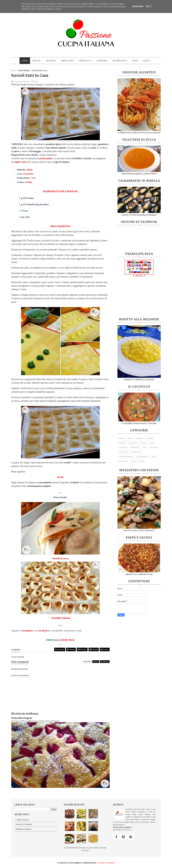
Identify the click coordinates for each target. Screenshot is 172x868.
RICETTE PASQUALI (142, 457)
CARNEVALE (140, 438)
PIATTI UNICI (154, 447)
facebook (105, 662)
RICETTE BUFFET (136, 452)
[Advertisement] (139, 297)
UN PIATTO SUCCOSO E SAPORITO (141, 529)
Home (14, 70)
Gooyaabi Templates (106, 863)
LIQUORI (152, 443)
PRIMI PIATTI (85, 61)
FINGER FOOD (133, 443)
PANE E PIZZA (67, 61)
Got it (148, 6)
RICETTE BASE (123, 452)
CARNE (130, 438)
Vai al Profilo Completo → (123, 827)
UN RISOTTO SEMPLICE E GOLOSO (141, 378)
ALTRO (146, 61)
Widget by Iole (139, 275)
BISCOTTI (122, 438)
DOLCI (135, 61)
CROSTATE (122, 443)
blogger (87, 662)
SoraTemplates (74, 863)
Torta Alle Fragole (22, 718)
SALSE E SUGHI (123, 461)
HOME (25, 61)
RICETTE (36, 61)
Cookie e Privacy (22, 820)
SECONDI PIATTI (120, 61)
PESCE (144, 447)
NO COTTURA (123, 447)
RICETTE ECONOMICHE (126, 457)
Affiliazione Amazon (23, 829)
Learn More (137, 6)
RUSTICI (154, 457)
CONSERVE (150, 438)
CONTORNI (102, 61)
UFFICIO (142, 461)
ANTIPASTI (51, 61)
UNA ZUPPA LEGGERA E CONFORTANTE (139, 172)
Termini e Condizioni (24, 824)
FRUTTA (143, 443)
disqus (96, 662)
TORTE (133, 461)
